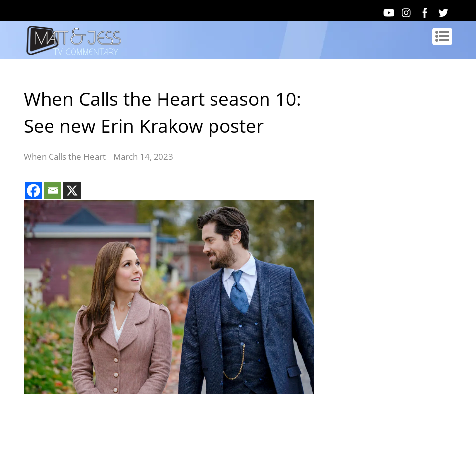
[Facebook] (33, 191)
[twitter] (443, 11)
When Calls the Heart (65, 156)
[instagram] (407, 11)
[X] (72, 191)
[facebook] (425, 11)
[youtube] (388, 11)
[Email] (53, 191)
